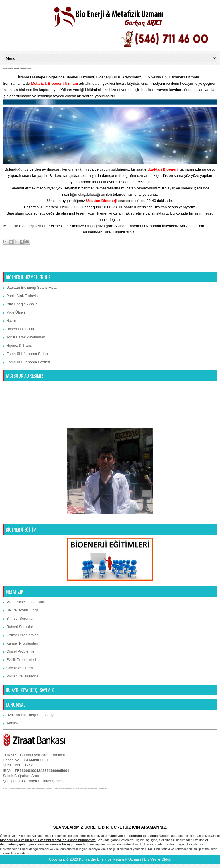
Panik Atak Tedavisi (22, 296)
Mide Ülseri (16, 312)
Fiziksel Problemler (22, 635)
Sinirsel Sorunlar (20, 618)
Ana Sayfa (111, 265)
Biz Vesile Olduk (158, 859)
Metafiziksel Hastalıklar (25, 602)
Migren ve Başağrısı (23, 676)
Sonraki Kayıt (16, 265)
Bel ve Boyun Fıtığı (22, 610)
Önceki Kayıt (205, 265)
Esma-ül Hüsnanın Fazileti (28, 362)
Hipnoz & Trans (19, 345)
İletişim (211, 226)
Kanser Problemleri (22, 643)
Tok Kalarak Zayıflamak (26, 337)
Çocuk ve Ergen (20, 668)
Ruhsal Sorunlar (20, 627)
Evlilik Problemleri (21, 660)
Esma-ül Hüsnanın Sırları (27, 354)
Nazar (11, 321)
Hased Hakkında (20, 329)
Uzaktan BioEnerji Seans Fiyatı (32, 287)
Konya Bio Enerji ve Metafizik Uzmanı (110, 859)
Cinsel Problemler (21, 651)
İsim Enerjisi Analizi (22, 304)
